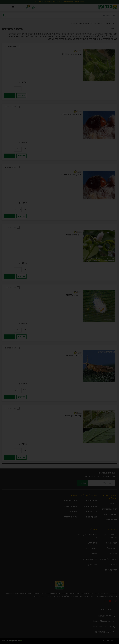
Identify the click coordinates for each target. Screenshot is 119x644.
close (112, 291)
